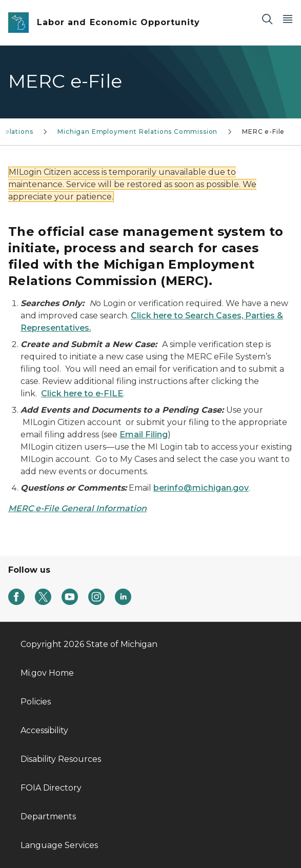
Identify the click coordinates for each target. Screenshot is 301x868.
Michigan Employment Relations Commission (137, 132)
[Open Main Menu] (288, 19)
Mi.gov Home (47, 673)
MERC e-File (263, 132)
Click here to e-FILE (82, 393)
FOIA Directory (51, 788)
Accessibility (44, 730)
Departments (48, 816)
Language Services (59, 845)
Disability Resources (61, 759)
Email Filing (144, 435)
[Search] (267, 19)
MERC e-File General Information (77, 508)
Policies (36, 702)
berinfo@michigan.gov (201, 488)
